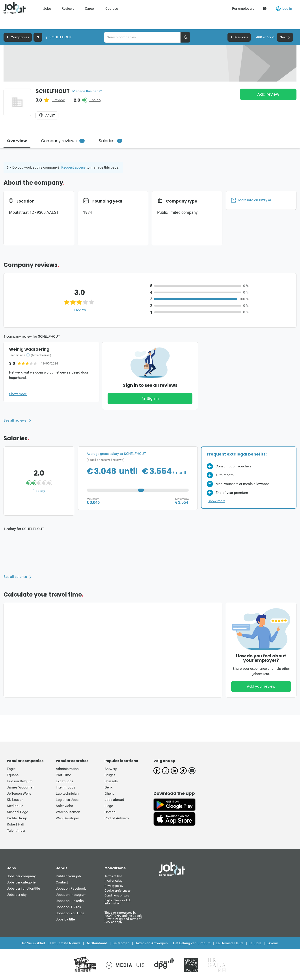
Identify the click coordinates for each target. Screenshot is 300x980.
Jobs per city (17, 895)
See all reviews (15, 420)
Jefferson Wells (19, 793)
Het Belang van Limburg (192, 943)
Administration (67, 769)
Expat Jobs (64, 781)
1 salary (95, 100)
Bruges (110, 775)
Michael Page (17, 812)
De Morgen (121, 943)
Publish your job (68, 876)
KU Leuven (15, 800)
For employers (243, 8)
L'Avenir (272, 943)
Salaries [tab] (111, 141)
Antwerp (111, 769)
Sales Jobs (64, 806)
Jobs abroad (114, 800)
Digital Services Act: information (118, 902)
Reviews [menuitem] (68, 8)
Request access (73, 167)
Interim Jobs (65, 787)
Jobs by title (65, 919)
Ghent (109, 793)
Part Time (63, 775)
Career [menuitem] (90, 8)
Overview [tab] (17, 141)
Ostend (110, 812)
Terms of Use (113, 876)
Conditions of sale (117, 895)
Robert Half (16, 824)
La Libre (255, 943)
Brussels (111, 781)
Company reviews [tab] (63, 141)
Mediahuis (15, 806)
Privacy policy (114, 886)
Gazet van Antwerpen (151, 943)
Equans (13, 775)
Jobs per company (21, 876)
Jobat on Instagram (71, 895)
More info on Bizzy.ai (251, 200)
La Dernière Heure (230, 943)
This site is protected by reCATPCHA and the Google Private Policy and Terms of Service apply (123, 917)
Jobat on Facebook (71, 888)
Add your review (261, 686)
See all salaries (15, 577)
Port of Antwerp (117, 818)
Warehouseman (68, 812)
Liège (109, 806)
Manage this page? (87, 91)
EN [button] (265, 8)
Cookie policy (113, 881)
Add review (268, 94)
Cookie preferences (117, 891)
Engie (11, 769)
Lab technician (67, 793)
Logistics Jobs (67, 800)
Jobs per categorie (21, 882)
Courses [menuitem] (112, 8)
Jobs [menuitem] (47, 8)
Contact (62, 882)
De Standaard (96, 943)
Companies (18, 37)
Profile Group (17, 818)
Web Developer (67, 818)
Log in (284, 9)
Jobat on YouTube (70, 913)
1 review (58, 100)
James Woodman (21, 787)
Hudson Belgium (20, 781)
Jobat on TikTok (68, 907)
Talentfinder (16, 830)
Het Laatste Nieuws (65, 943)
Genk (108, 787)
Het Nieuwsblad (33, 943)
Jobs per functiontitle (23, 888)
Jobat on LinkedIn (70, 901)
